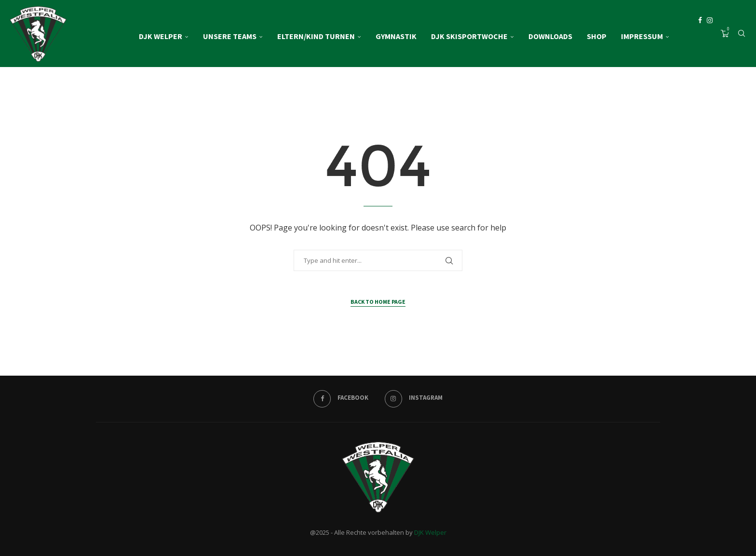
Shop (597, 36)
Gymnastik (396, 36)
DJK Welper (161, 36)
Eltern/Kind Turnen (316, 36)
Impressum (642, 36)
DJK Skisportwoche (469, 36)
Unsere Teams (230, 36)
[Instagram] (710, 36)
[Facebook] (700, 36)
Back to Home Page (378, 302)
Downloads (550, 36)
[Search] (742, 36)
